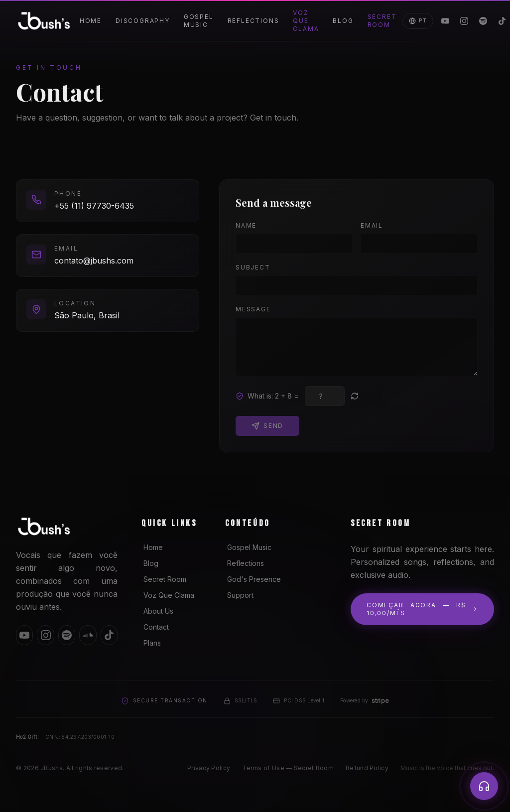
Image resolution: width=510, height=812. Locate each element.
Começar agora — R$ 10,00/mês (422, 609)
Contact (155, 627)
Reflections (254, 21)
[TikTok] (109, 635)
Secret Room (382, 21)
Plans (151, 643)
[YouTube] (445, 21)
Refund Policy (367, 768)
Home (91, 21)
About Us (157, 611)
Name (246, 225)
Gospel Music (199, 21)
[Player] (484, 786)
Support (239, 595)
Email (372, 225)
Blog (343, 21)
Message (253, 309)
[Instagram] (464, 21)
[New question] (355, 396)
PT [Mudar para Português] (418, 21)
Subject (253, 267)
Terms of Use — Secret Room (288, 768)
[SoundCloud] (88, 635)
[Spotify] (483, 21)
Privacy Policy (209, 768)
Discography (143, 21)
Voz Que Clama (306, 21)
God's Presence (253, 579)
